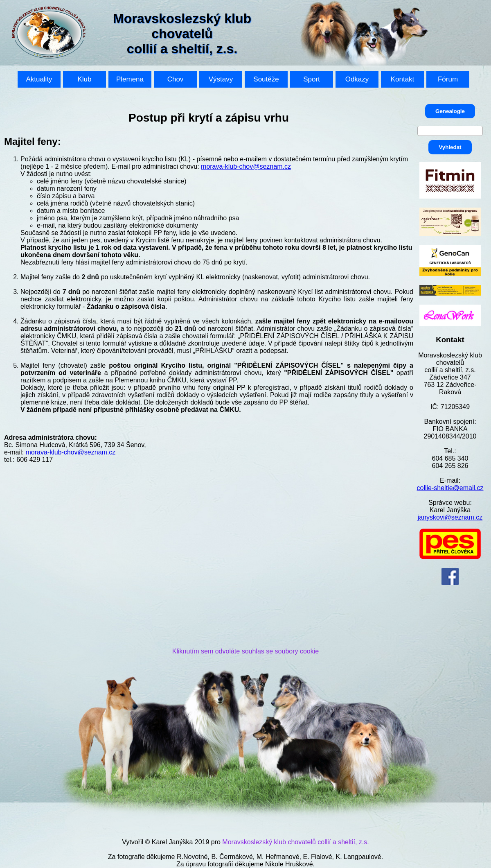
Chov (176, 79)
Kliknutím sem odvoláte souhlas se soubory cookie (245, 651)
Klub (84, 79)
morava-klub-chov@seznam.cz (246, 166)
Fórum (448, 79)
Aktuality (39, 79)
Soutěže (266, 79)
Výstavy (221, 79)
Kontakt (403, 79)
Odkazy (357, 79)
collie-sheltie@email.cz (450, 488)
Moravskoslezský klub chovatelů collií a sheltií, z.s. (295, 842)
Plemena (130, 79)
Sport (312, 79)
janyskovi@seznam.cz (450, 517)
